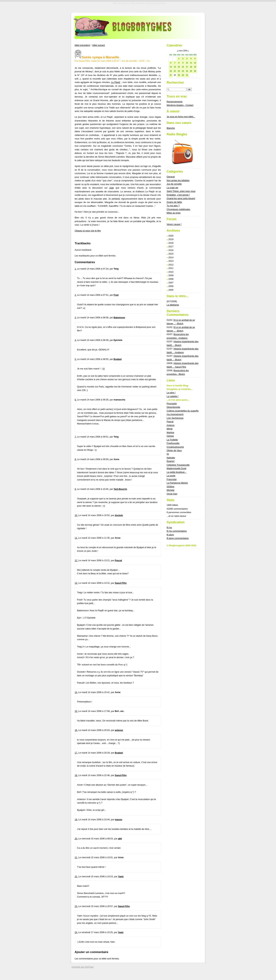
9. (76, 489)
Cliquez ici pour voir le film (88, 231)
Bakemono (119, 318)
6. (76, 400)
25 (191, 71)
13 (171, 67)
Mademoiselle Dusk (177, 468)
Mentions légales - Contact (180, 105)
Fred (116, 295)
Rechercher (175, 82)
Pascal (118, 560)
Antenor (171, 425)
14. (76, 692)
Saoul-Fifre (121, 583)
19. (76, 820)
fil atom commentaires (178, 538)
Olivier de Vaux (174, 450)
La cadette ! (173, 396)
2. (76, 295)
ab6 (120, 839)
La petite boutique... (177, 472)
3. (76, 318)
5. (76, 359)
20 (171, 71)
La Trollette (172, 440)
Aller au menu (138, 3)
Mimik (170, 429)
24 (187, 71)
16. (76, 730)
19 (195, 67)
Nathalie (171, 458)
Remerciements (175, 102)
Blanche (171, 128)
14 (175, 67)
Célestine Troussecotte (178, 465)
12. (76, 560)
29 (179, 75)
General (171, 177)
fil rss (169, 527)
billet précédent (82, 45)
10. (76, 515)
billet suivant (99, 45)
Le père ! (171, 393)
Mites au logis (174, 213)
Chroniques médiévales (178, 209)
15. (76, 711)
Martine (170, 432)
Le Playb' (116, 82)
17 (187, 67)
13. (76, 583)
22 (179, 71)
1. (76, 269)
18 (191, 67)
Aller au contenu (121, 3)
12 (195, 63)
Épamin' (171, 461)
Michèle (171, 490)
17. (76, 753)
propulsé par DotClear (83, 967)
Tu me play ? (173, 206)
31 (187, 75)
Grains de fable (174, 202)
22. (76, 876)
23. (76, 906)
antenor (119, 730)
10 (187, 63)
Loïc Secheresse (175, 418)
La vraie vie (172, 188)
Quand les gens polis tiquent (181, 198)
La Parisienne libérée (177, 483)
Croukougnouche (175, 447)
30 (183, 75)
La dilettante (173, 305)
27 (171, 75)
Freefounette (173, 443)
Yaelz (121, 876)
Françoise (172, 479)
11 (191, 63)
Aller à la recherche (156, 3)
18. (76, 775)
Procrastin (172, 404)
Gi (168, 454)
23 (183, 71)
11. (76, 538)
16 (183, 67)
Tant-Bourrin (120, 489)
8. (76, 459)
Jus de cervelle (129, 61)
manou (118, 820)
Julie (111, 188)
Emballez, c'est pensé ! (178, 195)
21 (175, 71)
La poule (171, 476)
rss (148, 61)
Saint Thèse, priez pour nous (181, 191)
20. (76, 839)
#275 (142, 61)
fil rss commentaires (177, 531)
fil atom (170, 535)
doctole (119, 515)
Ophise (170, 436)
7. (76, 437)
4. (76, 340)
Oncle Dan (172, 494)
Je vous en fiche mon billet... (181, 117)
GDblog (170, 487)
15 (179, 67)
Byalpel (118, 359)
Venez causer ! (174, 224)
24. (76, 932)
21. (76, 857)
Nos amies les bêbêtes (178, 180)
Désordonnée (173, 407)
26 (195, 71)
